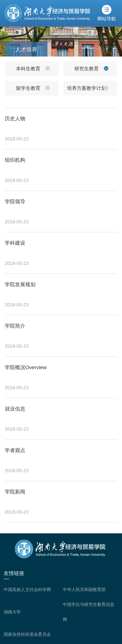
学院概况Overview (26, 367)
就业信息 (15, 409)
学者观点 (15, 450)
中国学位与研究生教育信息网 (89, 612)
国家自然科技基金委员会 (27, 634)
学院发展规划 (20, 284)
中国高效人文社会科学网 (27, 590)
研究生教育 (87, 69)
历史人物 (15, 119)
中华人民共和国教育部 (84, 590)
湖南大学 (12, 612)
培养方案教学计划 (86, 88)
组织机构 (15, 160)
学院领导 (15, 201)
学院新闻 (15, 492)
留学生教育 (28, 88)
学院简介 (15, 326)
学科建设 (15, 243)
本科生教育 (28, 69)
